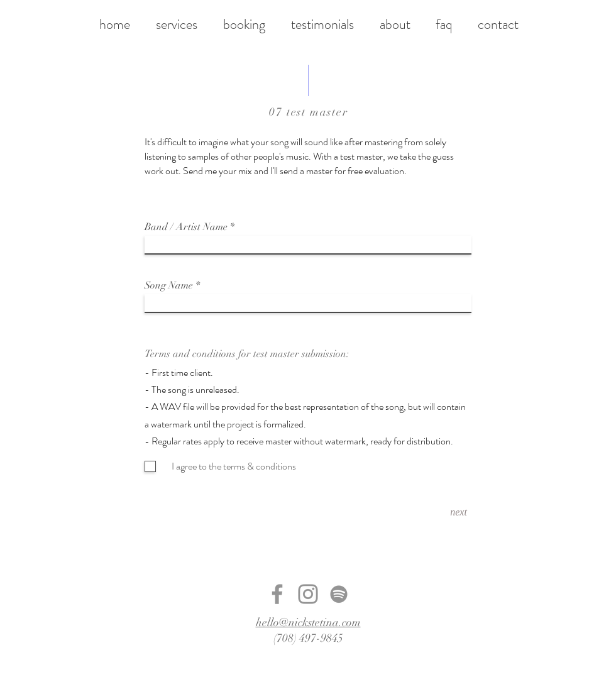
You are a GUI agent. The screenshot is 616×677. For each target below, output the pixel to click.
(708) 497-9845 (308, 638)
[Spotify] (339, 594)
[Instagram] (308, 594)
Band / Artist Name (186, 227)
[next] (459, 513)
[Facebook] (277, 594)
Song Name (169, 285)
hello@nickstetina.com (308, 622)
